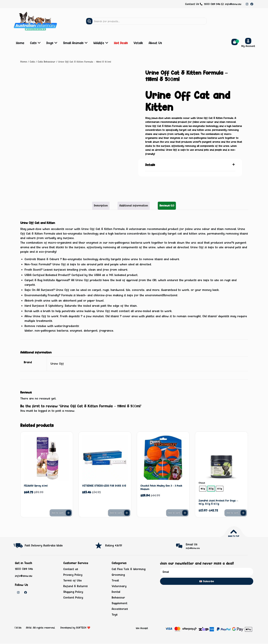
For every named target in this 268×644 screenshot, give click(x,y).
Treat (115, 580)
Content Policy (73, 598)
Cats (32, 61)
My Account (248, 46)
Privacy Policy (73, 575)
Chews (202, 483)
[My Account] (248, 41)
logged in (44, 410)
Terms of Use (73, 580)
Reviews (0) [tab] (165, 205)
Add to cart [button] (58, 512)
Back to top (234, 536)
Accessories (120, 609)
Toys (115, 615)
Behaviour (118, 598)
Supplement (120, 603)
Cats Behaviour (45, 61)
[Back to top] (234, 531)
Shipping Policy (73, 592)
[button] (190, 165)
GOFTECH (81, 628)
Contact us (71, 569)
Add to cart (232, 512)
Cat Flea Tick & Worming (129, 569)
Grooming (118, 575)
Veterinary (119, 586)
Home (23, 61)
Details (150, 165)
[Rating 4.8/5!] (99, 545)
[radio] (203, 488)
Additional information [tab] (134, 205)
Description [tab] (103, 205)
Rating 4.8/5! (114, 545)
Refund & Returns (75, 586)
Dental (116, 592)
